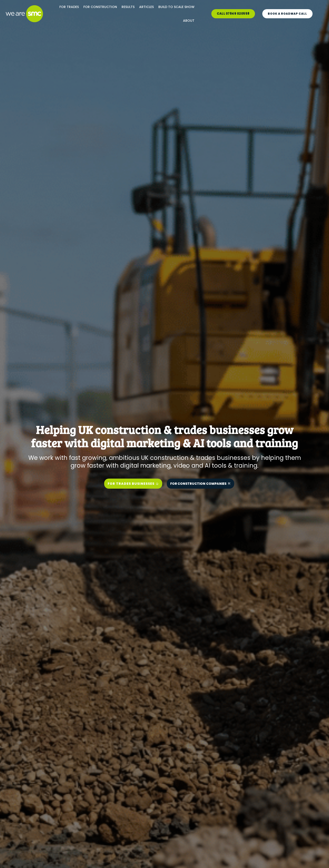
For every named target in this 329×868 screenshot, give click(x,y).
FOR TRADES (69, 7)
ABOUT (189, 21)
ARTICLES (146, 7)
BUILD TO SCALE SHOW (176, 7)
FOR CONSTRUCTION (100, 7)
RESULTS (128, 7)
